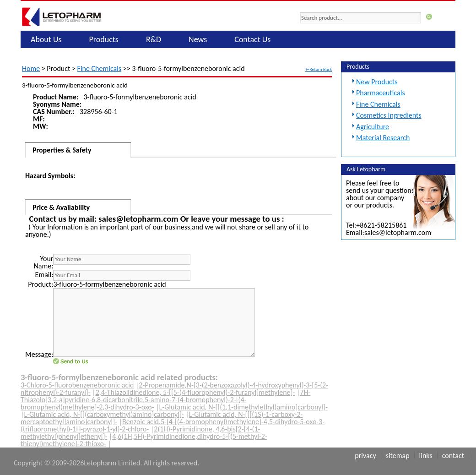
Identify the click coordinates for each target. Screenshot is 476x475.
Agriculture (373, 127)
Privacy (365, 456)
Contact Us (252, 39)
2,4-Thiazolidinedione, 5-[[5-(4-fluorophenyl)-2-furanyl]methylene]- (195, 392)
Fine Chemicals (100, 68)
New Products (377, 82)
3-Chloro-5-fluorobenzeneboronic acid (77, 385)
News (198, 39)
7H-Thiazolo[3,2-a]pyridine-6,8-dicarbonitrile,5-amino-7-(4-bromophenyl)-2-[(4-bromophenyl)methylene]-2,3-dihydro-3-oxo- (165, 400)
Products (104, 39)
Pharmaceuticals (381, 93)
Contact (453, 456)
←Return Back (319, 69)
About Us (46, 39)
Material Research (383, 138)
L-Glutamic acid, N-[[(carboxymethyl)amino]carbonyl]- (104, 414)
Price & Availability (61, 207)
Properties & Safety (62, 150)
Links (426, 456)
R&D (154, 39)
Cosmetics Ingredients (389, 115)
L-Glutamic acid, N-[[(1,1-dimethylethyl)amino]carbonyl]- (243, 407)
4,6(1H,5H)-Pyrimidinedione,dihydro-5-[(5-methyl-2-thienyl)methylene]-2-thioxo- (144, 440)
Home (31, 68)
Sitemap (398, 456)
